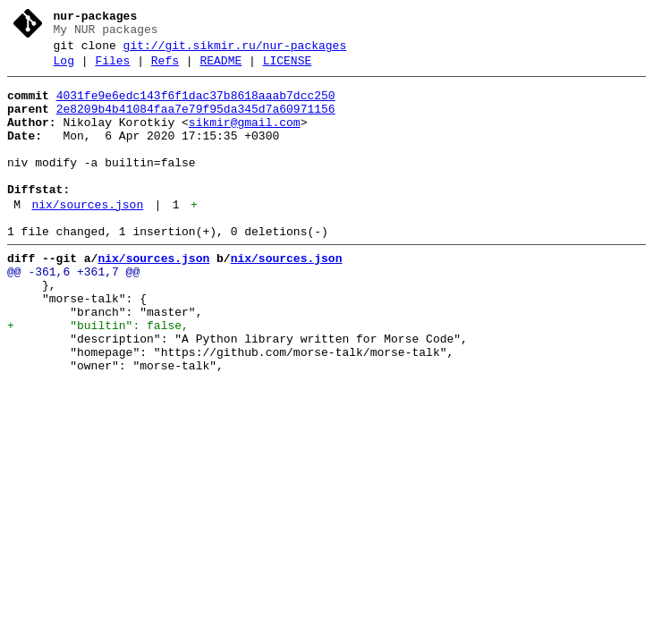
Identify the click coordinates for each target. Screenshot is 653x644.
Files (112, 69)
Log (64, 69)
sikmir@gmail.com (245, 139)
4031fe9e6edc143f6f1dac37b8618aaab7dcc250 (196, 106)
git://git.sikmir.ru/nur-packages (235, 51)
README (220, 69)
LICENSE (288, 69)
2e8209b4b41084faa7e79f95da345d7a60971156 (196, 123)
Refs (165, 69)
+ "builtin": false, (98, 377)
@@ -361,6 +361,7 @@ (73, 312)
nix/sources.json (87, 237)
